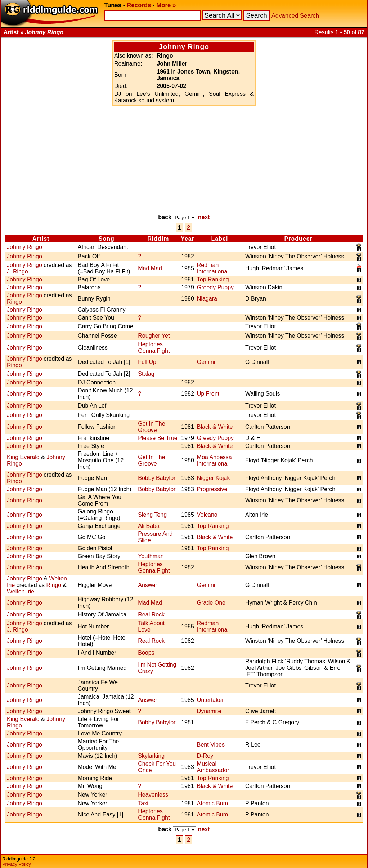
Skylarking (151, 756)
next (204, 217)
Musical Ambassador (213, 767)
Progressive (212, 489)
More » (166, 5)
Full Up (147, 362)
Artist (41, 239)
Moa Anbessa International (214, 460)
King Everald (23, 457)
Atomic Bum (212, 803)
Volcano (207, 515)
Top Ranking (213, 279)
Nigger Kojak (214, 478)
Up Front (208, 394)
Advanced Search (295, 16)
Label (220, 239)
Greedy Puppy (215, 287)
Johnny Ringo (24, 247)
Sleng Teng (152, 515)
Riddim (158, 239)
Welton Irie (21, 591)
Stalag (146, 374)
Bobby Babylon (157, 478)
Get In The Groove (151, 427)
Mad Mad (150, 268)
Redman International (213, 268)
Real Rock (151, 615)
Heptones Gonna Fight (154, 348)
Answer (147, 585)
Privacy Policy (17, 864)
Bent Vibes (211, 745)
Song (107, 239)
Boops (146, 653)
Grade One (211, 603)
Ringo (14, 302)
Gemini (206, 362)
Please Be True (158, 438)
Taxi (143, 803)
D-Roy (205, 756)
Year (188, 239)
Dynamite (209, 711)
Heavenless (153, 795)
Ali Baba (149, 526)
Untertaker (210, 700)
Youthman (151, 556)
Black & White (215, 427)
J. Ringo (17, 271)
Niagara (207, 299)
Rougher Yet (154, 336)
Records (139, 5)
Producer (299, 239)
